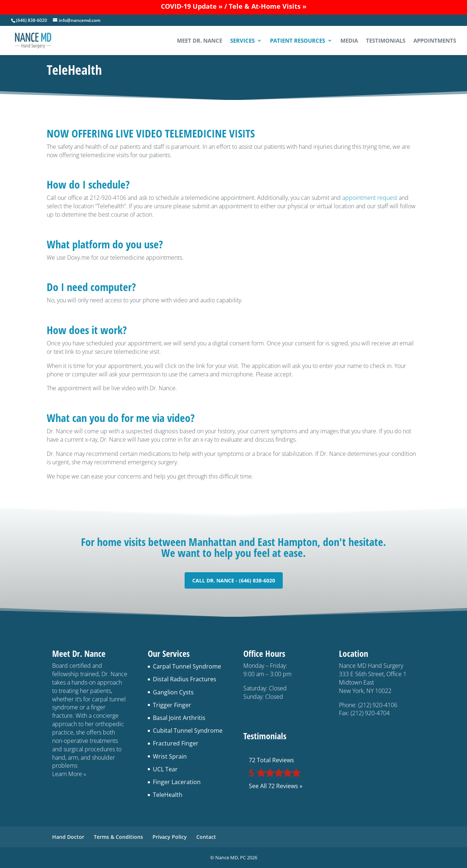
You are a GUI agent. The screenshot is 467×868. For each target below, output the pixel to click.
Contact (206, 837)
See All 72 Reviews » (276, 786)
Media (349, 41)
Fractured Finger (176, 743)
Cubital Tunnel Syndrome (188, 731)
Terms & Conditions (118, 837)
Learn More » (69, 774)
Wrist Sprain (170, 756)
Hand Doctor (68, 837)
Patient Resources (298, 41)
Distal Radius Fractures (185, 679)
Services (242, 41)
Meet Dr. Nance (200, 41)
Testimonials (386, 41)
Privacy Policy (170, 837)
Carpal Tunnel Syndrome (187, 666)
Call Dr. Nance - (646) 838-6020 (234, 580)
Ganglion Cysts (173, 692)
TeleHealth (168, 795)
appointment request (370, 198)
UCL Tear (165, 769)
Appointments (435, 41)
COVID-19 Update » (192, 6)
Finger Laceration (177, 782)
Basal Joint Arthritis (179, 718)
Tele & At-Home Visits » (268, 6)
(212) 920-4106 (378, 705)
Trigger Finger (172, 705)
